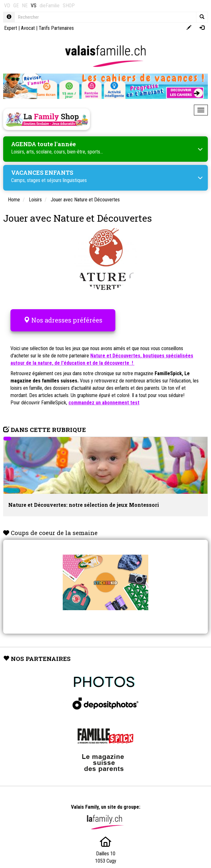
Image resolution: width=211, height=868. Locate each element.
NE (25, 6)
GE (16, 6)
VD (7, 6)
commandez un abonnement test (104, 403)
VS (34, 6)
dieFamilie (50, 6)
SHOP (69, 6)
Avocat (28, 28)
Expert (11, 28)
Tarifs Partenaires (56, 28)
